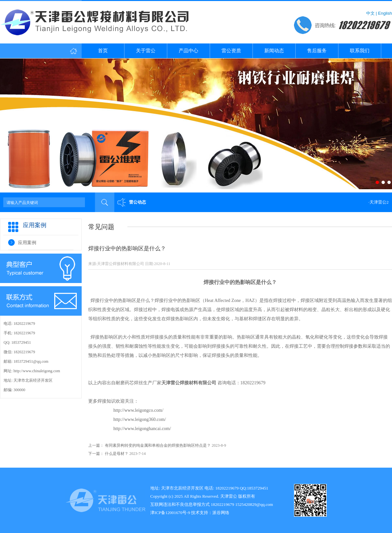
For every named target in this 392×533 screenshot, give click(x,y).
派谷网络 (221, 513)
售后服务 (317, 51)
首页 (103, 51)
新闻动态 (274, 51)
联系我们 (360, 51)
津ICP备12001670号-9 (170, 513)
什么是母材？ (117, 454)
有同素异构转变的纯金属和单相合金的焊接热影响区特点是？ (158, 445)
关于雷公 (146, 51)
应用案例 (27, 243)
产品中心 (188, 51)
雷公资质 (231, 51)
